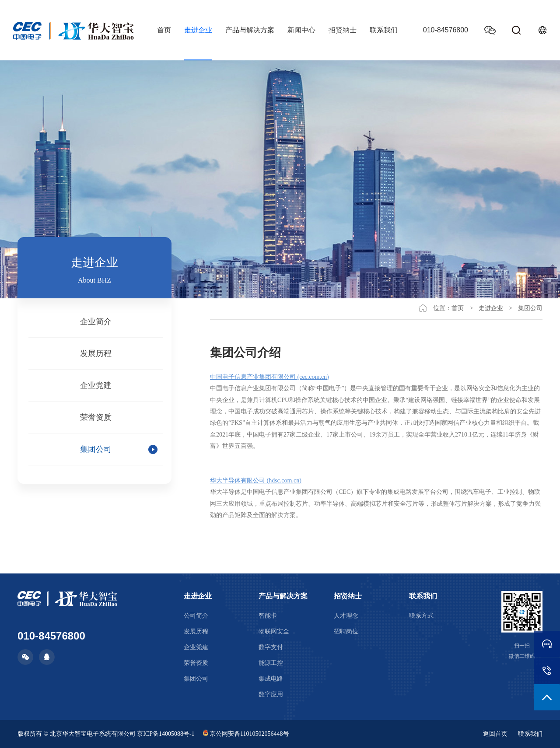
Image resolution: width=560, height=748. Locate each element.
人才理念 (346, 616)
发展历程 (96, 353)
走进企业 (198, 30)
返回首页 (495, 734)
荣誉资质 (96, 417)
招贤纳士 (343, 30)
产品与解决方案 (250, 30)
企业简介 (96, 322)
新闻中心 (301, 30)
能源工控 (271, 663)
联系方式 (421, 616)
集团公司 (96, 449)
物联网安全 (274, 631)
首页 (164, 30)
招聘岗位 (346, 631)
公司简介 (196, 616)
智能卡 (268, 616)
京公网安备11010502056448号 (246, 734)
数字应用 (271, 694)
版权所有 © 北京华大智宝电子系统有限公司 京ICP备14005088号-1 (106, 734)
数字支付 (271, 647)
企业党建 (96, 385)
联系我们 (384, 30)
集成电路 (271, 679)
